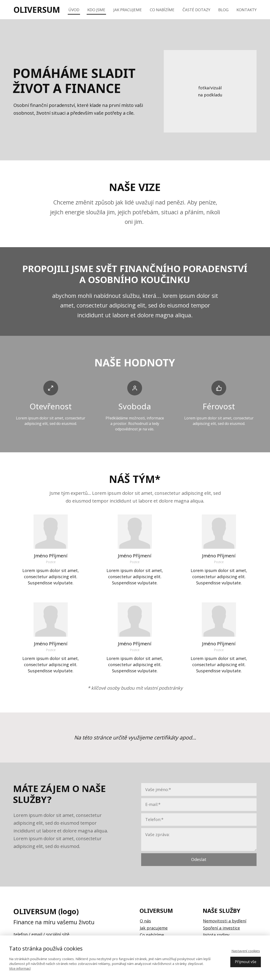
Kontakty (247, 10)
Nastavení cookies (246, 951)
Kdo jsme (96, 10)
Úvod (74, 10)
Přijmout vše (246, 962)
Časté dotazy (196, 10)
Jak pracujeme (128, 10)
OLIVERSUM (37, 10)
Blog (223, 10)
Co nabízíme (162, 10)
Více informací (20, 968)
